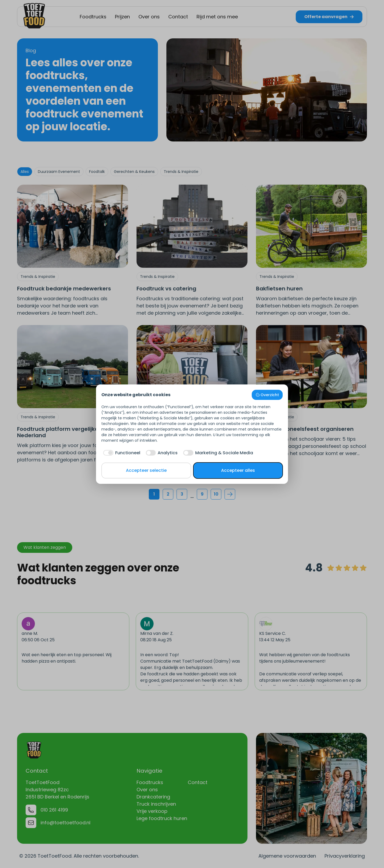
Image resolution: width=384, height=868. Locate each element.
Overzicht (267, 395)
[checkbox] (121, 453)
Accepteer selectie (146, 470)
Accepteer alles (238, 470)
